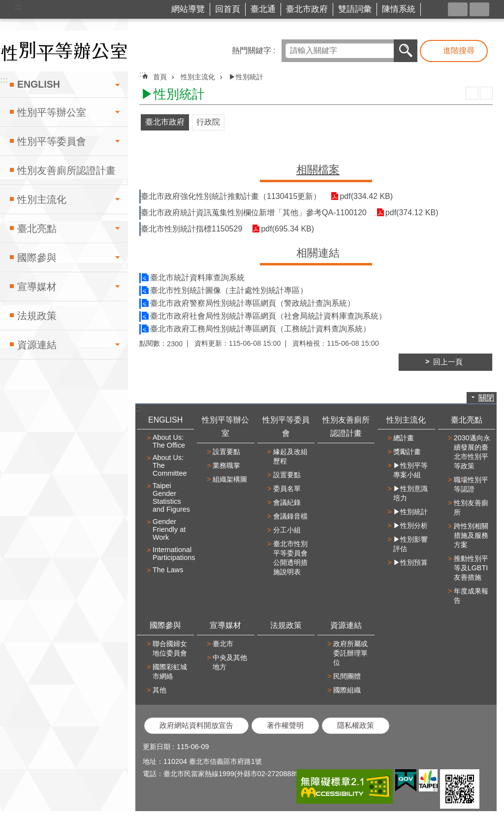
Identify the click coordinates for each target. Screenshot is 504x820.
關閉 (486, 398)
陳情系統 (399, 9)
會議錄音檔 (290, 516)
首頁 (160, 77)
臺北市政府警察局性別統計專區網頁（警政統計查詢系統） (252, 303)
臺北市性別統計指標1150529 (191, 229)
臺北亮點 (37, 229)
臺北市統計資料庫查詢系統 (197, 278)
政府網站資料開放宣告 (196, 725)
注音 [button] (486, 93)
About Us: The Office (169, 441)
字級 (479, 9)
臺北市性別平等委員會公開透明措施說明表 (290, 558)
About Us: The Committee (170, 465)
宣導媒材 (37, 287)
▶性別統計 (246, 77)
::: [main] (142, 74)
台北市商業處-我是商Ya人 (436, 10)
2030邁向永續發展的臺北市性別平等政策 (472, 452)
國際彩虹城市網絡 (170, 672)
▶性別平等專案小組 (410, 470)
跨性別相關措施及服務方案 (471, 535)
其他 (159, 690)
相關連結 (318, 253)
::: (18, 7)
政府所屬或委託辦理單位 (350, 653)
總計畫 (404, 438)
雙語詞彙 (355, 9)
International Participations (172, 554)
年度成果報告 (471, 596)
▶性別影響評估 (410, 544)
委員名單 (287, 489)
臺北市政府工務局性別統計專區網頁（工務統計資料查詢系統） (260, 329)
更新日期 (157, 747)
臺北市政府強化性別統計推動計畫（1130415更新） (231, 196)
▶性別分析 (410, 525)
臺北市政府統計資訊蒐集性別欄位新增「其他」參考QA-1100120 (254, 213)
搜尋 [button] (406, 51)
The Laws (168, 570)
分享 (458, 9)
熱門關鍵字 (252, 50)
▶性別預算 (410, 562)
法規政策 (37, 316)
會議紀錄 (287, 502)
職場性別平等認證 (471, 484)
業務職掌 (226, 465)
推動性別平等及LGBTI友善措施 (471, 568)
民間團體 (347, 676)
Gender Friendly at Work (169, 529)
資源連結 (37, 345)
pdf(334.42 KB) (366, 196)
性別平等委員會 (52, 141)
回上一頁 (448, 362)
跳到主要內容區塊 (5, 5)
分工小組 (287, 530)
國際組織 (347, 690)
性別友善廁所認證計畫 (66, 170)
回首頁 (228, 9)
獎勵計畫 (407, 452)
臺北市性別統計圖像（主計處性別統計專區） (229, 290)
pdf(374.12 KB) (412, 213)
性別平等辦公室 (52, 112)
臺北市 (223, 644)
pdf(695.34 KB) (287, 229)
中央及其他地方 (230, 662)
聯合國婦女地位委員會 (170, 648)
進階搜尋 (459, 50)
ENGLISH (39, 84)
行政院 (208, 122)
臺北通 (263, 9)
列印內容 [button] (472, 93)
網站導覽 (188, 9)
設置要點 (226, 452)
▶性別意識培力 (410, 493)
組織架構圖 (230, 479)
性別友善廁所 (471, 508)
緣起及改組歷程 (290, 456)
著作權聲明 (285, 725)
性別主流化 (42, 199)
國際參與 (37, 258)
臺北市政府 (307, 9)
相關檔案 (318, 170)
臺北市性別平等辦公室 (64, 51)
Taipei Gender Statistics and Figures (171, 497)
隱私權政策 (356, 725)
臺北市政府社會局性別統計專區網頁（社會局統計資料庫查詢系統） (268, 316)
